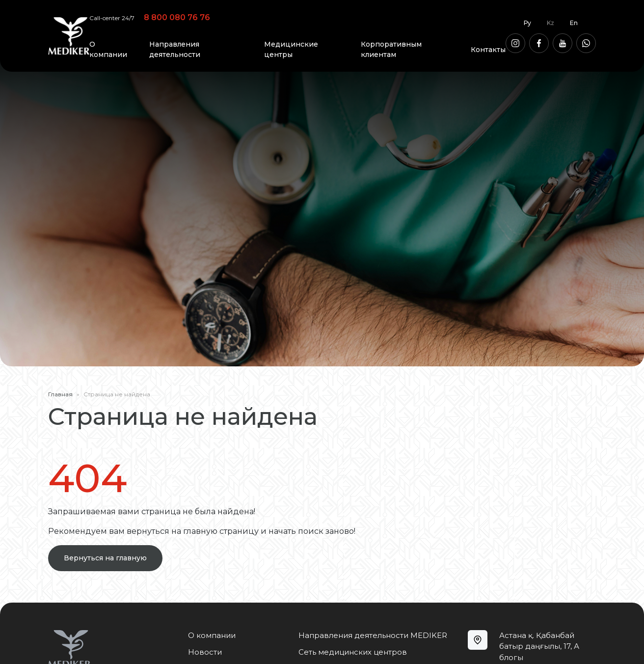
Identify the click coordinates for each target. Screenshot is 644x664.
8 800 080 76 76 (177, 17)
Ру (527, 23)
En (574, 23)
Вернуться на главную (105, 558)
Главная (60, 394)
